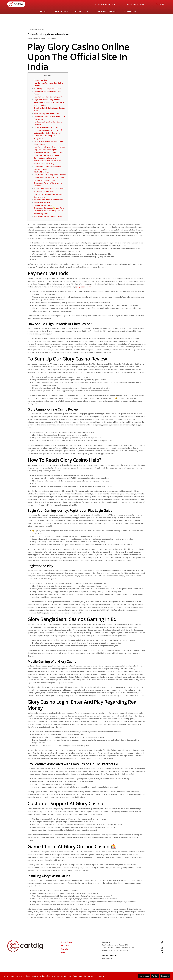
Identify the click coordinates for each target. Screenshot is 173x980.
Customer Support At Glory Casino (47, 127)
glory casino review (83, 287)
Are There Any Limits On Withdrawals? (48, 200)
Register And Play (41, 105)
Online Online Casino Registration (47, 155)
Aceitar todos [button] (144, 976)
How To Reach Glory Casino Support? (48, 97)
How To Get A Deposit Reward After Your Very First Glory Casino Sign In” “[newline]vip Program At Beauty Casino (50, 150)
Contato (130, 11)
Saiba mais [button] (165, 976)
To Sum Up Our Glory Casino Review (48, 89)
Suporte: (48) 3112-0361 (136, 4)
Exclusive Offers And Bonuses (45, 180)
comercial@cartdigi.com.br (105, 4)
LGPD (63, 952)
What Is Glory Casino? (42, 172)
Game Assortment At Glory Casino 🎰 (48, 130)
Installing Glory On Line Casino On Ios (48, 133)
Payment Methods (41, 80)
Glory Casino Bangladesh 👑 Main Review (50, 208)
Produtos (82, 11)
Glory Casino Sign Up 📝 (43, 205)
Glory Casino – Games (42, 202)
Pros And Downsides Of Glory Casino (48, 216)
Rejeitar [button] (155, 976)
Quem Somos (61, 11)
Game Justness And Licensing (45, 158)
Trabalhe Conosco (106, 11)
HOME (43, 11)
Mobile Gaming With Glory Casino (47, 114)
